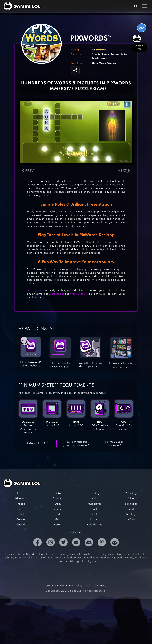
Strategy (131, 514)
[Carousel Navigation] (76, 171)
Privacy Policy (74, 586)
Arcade (96, 54)
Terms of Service (54, 586)
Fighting (58, 509)
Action (21, 493)
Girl (58, 514)
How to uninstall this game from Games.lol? (76, 444)
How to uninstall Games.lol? (114, 444)
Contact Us (101, 586)
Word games (35, 290)
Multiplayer (94, 504)
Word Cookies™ (79, 294)
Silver (131, 499)
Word (104, 59)
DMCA (88, 586)
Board (106, 54)
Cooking (58, 499)
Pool (94, 509)
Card (21, 514)
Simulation (131, 504)
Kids (124, 54)
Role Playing (94, 525)
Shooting (131, 493)
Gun (58, 520)
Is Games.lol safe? (38, 444)
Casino (21, 520)
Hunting (94, 493)
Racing (94, 520)
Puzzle (96, 59)
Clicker (58, 493)
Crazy (58, 504)
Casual (115, 54)
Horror (58, 525)
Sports (131, 509)
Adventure (21, 499)
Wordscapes (56, 294)
